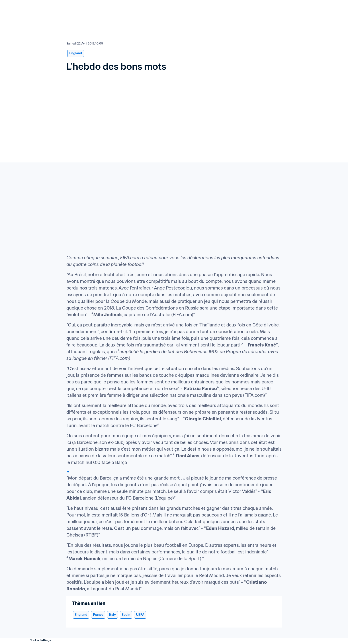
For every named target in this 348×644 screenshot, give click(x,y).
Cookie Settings (40, 640)
